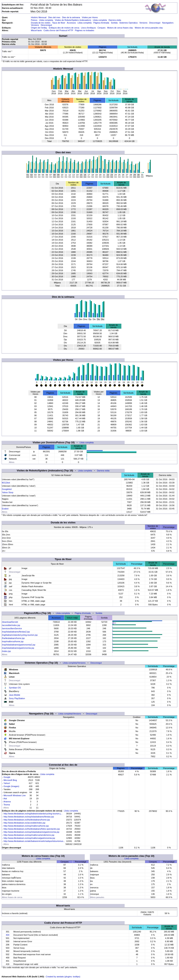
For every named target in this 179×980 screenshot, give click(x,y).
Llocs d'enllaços (88, 28)
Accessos (71, 23)
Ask (5, 798)
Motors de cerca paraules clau (149, 28)
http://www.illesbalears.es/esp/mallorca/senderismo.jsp (29, 835)
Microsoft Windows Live (15, 795)
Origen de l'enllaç (39, 28)
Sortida (114, 23)
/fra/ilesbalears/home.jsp (13, 638)
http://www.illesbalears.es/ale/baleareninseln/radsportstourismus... (34, 841)
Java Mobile (15, 695)
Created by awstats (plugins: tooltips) (63, 977)
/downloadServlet (10, 622)
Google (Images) (11, 786)
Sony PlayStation (17, 698)
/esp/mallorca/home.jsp (13, 641)
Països (34, 20)
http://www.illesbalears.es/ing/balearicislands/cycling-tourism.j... (33, 814)
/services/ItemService (12, 628)
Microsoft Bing (10, 780)
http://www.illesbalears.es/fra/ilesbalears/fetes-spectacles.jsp (32, 829)
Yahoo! (7, 783)
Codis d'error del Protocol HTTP (58, 30)
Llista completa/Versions (74, 663)
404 (8, 935)
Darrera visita (115, 20)
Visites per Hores (90, 17)
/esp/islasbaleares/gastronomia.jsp (18, 648)
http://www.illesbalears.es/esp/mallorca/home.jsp (26, 826)
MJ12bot (6, 483)
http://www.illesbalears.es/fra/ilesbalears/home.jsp (27, 820)
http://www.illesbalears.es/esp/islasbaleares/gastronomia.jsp (31, 832)
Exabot (5, 509)
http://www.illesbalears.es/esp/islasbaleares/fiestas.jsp (29, 817)
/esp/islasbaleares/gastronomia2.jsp (19, 645)
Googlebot (7, 489)
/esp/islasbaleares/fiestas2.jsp (16, 632)
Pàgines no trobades (85, 30)
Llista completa (46, 20)
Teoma (7, 805)
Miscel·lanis (36, 30)
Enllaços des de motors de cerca (64, 28)
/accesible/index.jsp (11, 625)
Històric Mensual (39, 17)
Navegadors (168, 23)
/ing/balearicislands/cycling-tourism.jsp (20, 635)
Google (7, 777)
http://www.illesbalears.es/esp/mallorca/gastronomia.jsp (29, 838)
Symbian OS (15, 688)
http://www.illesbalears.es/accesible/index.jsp (25, 823)
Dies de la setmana (71, 17)
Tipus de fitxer (59, 23)
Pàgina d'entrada (101, 23)
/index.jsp (6, 651)
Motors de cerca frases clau (120, 28)
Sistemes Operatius (128, 23)
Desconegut (155, 23)
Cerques (102, 28)
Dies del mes (54, 17)
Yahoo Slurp (8, 492)
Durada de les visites (41, 23)
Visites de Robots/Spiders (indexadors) (73, 20)
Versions (143, 23)
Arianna (7, 802)
